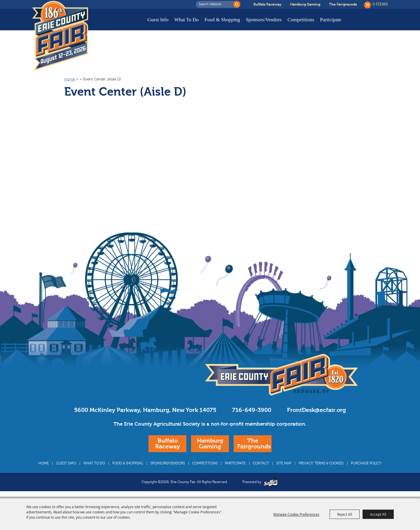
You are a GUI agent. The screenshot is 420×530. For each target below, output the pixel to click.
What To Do (187, 20)
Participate (331, 20)
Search (237, 4)
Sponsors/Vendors (264, 20)
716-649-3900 (252, 410)
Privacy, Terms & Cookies (321, 463)
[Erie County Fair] (60, 36)
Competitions (301, 20)
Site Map (284, 463)
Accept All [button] (378, 514)
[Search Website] (216, 4)
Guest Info (158, 20)
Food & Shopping (222, 20)
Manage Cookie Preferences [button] (296, 514)
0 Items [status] (380, 4)
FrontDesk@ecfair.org (316, 410)
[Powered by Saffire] (271, 482)
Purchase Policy (366, 463)
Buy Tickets (370, 24)
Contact (261, 463)
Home (70, 79)
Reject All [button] (345, 514)
